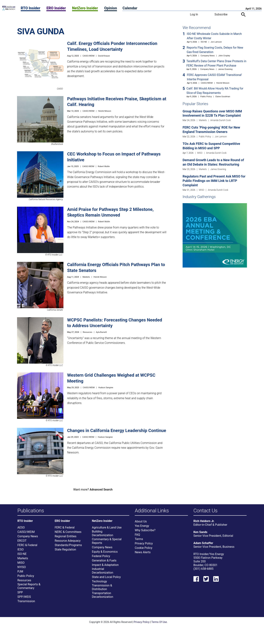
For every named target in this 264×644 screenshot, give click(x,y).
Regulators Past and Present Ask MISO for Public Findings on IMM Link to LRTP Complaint (214, 181)
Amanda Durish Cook (221, 120)
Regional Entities (66, 538)
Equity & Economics (105, 554)
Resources (88, 332)
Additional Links (152, 511)
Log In (194, 14)
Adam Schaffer (203, 545)
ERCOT (22, 543)
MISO (200, 153)
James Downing (225, 69)
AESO (21, 529)
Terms (139, 541)
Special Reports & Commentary (29, 588)
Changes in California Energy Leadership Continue (117, 431)
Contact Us (205, 511)
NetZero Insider (85, 8)
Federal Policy (101, 558)
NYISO (22, 569)
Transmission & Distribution (102, 589)
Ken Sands (200, 534)
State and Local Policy (106, 579)
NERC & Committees (68, 534)
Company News (208, 56)
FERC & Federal (27, 547)
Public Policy (206, 97)
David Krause (104, 56)
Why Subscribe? (145, 532)
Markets (86, 277)
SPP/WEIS (24, 599)
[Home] (9, 9)
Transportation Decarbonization (102, 597)
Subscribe (221, 14)
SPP (20, 594)
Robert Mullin (104, 166)
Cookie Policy (144, 550)
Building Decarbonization (102, 535)
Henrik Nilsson (105, 111)
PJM (20, 573)
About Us (141, 523)
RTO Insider (31, 8)
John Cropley (224, 56)
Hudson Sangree (106, 388)
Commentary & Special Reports (107, 543)
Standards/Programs (68, 547)
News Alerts (143, 554)
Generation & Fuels (104, 562)
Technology (99, 583)
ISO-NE (204, 42)
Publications (31, 511)
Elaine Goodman (223, 97)
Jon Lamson (216, 42)
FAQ (137, 536)
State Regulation (65, 551)
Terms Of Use (159, 624)
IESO (21, 551)
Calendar (130, 8)
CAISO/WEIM (88, 56)
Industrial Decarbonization (102, 573)
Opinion (111, 8)
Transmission (26, 603)
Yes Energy (142, 528)
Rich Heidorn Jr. (204, 523)
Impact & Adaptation (105, 567)
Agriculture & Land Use (107, 529)
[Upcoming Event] (215, 235)
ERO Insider (56, 8)
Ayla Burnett (101, 332)
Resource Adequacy (68, 543)
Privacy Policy (144, 545)
